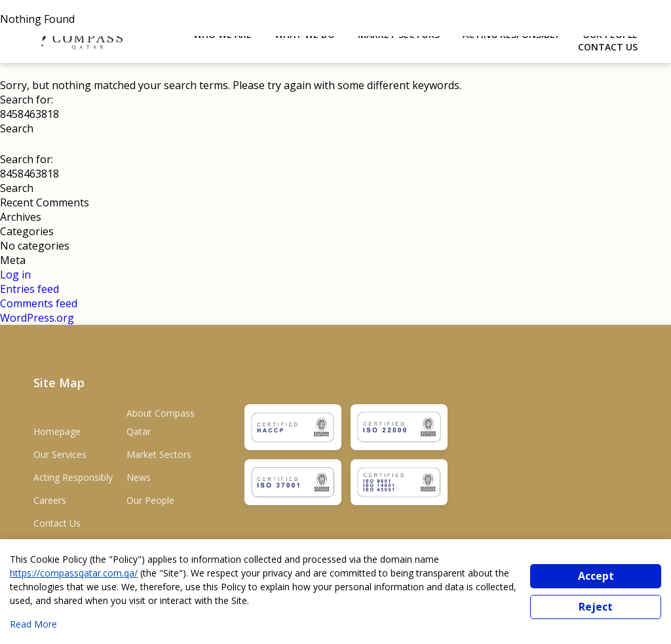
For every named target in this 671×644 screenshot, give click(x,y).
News (139, 477)
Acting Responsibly (73, 477)
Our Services (60, 454)
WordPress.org (37, 318)
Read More (33, 624)
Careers (50, 500)
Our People (150, 500)
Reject (596, 607)
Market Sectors (159, 454)
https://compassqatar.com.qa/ (74, 573)
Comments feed (39, 303)
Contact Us (608, 47)
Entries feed (29, 289)
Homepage (57, 431)
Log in (15, 275)
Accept (596, 576)
